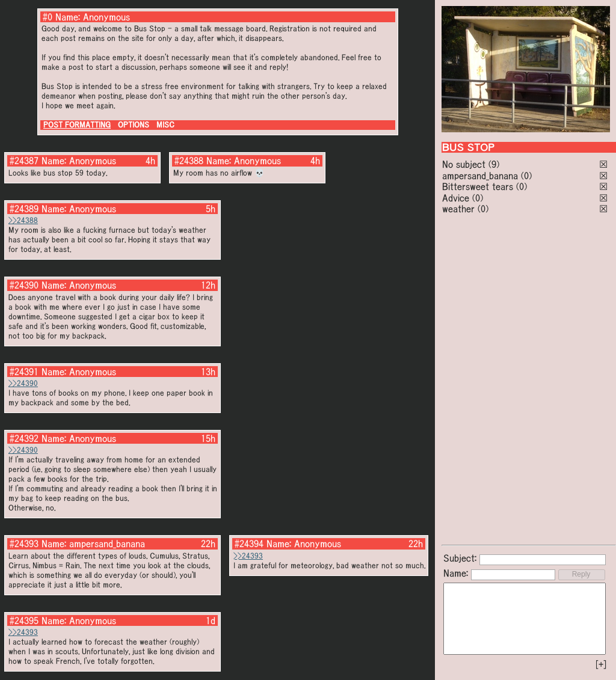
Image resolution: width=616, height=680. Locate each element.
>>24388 (23, 220)
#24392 (24, 438)
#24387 (24, 161)
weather (458, 209)
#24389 (24, 209)
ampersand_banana (480, 176)
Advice (456, 198)
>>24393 (248, 556)
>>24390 (23, 383)
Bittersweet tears (478, 186)
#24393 (24, 544)
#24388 (189, 161)
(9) (494, 164)
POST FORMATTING (77, 125)
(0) (526, 176)
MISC (165, 125)
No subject (465, 164)
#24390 (24, 285)
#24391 (24, 372)
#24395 (24, 620)
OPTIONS (134, 125)
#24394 (249, 544)
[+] (601, 664)
